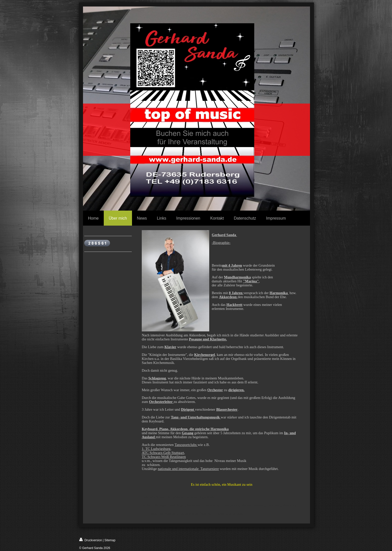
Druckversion (91, 540)
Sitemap (110, 540)
